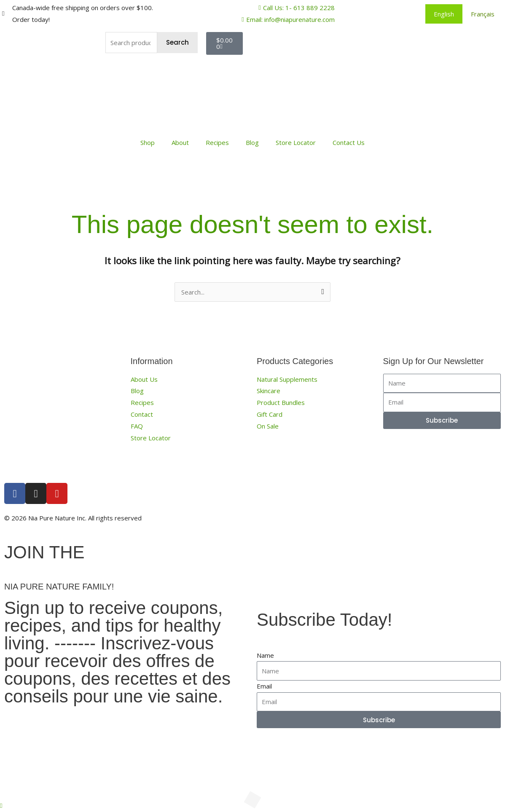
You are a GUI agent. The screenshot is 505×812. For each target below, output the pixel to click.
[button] (1, 805)
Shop (148, 142)
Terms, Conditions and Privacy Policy (394, 518)
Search (177, 42)
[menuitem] (444, 14)
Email (264, 686)
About (180, 142)
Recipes (217, 142)
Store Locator (296, 142)
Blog (252, 142)
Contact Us (349, 142)
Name (265, 655)
